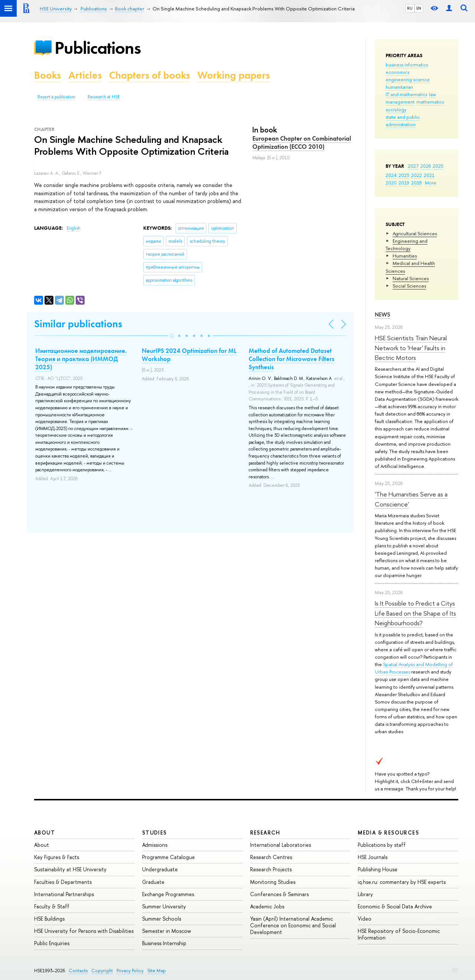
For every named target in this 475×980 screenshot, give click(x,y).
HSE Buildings (49, 919)
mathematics (430, 102)
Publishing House (378, 869)
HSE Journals (373, 857)
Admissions (155, 845)
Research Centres (271, 857)
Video (365, 919)
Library (365, 894)
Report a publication (56, 97)
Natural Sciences (411, 278)
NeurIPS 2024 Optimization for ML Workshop (189, 355)
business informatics (407, 65)
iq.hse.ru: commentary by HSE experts (402, 882)
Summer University (164, 906)
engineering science (408, 79)
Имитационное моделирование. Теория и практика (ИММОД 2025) (81, 359)
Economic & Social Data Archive (395, 906)
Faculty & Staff (52, 906)
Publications (98, 48)
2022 (417, 175)
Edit (455, 969)
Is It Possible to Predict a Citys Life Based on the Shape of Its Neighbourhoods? (415, 613)
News (383, 314)
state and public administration (403, 121)
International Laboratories (281, 845)
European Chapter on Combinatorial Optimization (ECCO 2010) (302, 142)
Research (265, 832)
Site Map (157, 971)
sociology (396, 109)
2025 (438, 166)
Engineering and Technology (407, 245)
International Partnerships (64, 894)
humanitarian (399, 87)
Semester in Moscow (167, 931)
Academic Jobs (267, 906)
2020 (391, 183)
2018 (417, 183)
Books (47, 75)
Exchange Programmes (168, 894)
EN (419, 8)
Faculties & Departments (63, 882)
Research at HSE (104, 97)
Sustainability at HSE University (70, 869)
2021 (429, 175)
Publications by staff (382, 845)
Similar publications (78, 324)
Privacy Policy (130, 971)
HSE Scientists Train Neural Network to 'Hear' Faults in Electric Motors (411, 348)
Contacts (78, 971)
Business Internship (164, 943)
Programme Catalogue (168, 857)
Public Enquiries (52, 943)
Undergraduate (160, 869)
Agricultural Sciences (415, 233)
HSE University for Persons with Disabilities (84, 931)
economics (397, 72)
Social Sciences (409, 286)
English (74, 228)
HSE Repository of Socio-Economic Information (399, 934)
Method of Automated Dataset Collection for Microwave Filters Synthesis (291, 359)
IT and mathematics (406, 94)
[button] (172, 336)
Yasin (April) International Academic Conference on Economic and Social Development (293, 925)
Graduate (153, 882)
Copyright (102, 971)
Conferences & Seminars (279, 894)
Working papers (234, 75)
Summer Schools (162, 919)
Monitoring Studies (273, 882)
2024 (391, 175)
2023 (404, 175)
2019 (404, 183)
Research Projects (271, 869)
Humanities (405, 256)
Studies (155, 832)
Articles (85, 75)
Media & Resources (388, 832)
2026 (426, 166)
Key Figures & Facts (57, 857)
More (431, 183)
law (433, 94)
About (45, 832)
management (400, 102)
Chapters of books (150, 75)
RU (410, 8)
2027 (413, 166)
